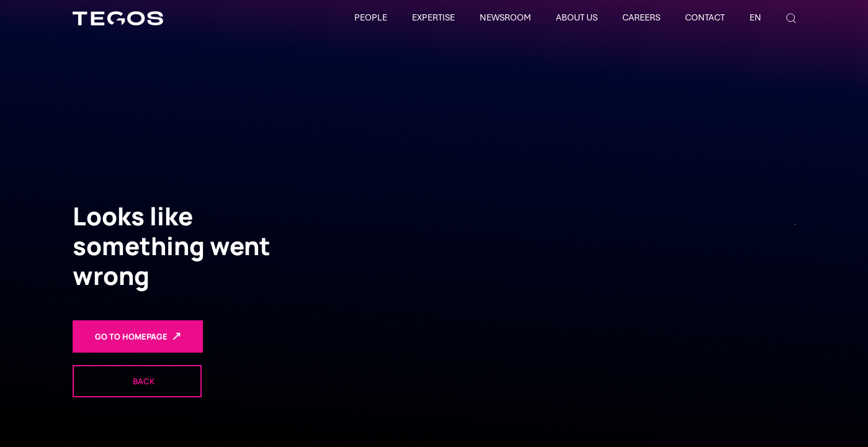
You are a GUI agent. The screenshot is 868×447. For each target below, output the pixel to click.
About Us (577, 17)
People (371, 17)
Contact (705, 17)
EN (755, 17)
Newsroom (505, 17)
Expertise (433, 17)
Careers (641, 17)
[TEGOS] (118, 18)
